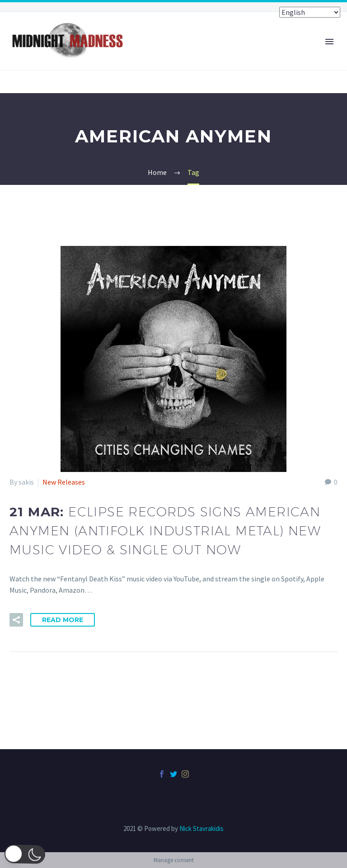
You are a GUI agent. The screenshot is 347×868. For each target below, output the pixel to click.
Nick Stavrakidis (202, 828)
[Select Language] (310, 12)
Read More (63, 620)
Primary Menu (329, 42)
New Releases (64, 482)
